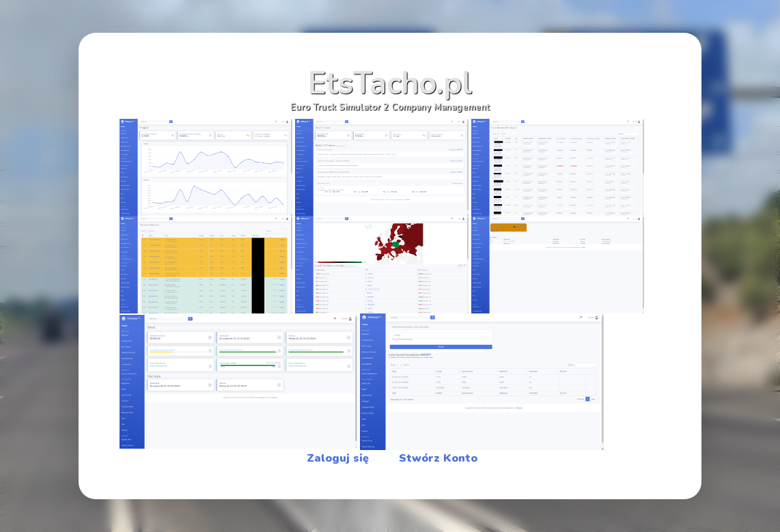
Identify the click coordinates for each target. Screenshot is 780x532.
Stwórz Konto (438, 458)
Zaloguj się (338, 458)
